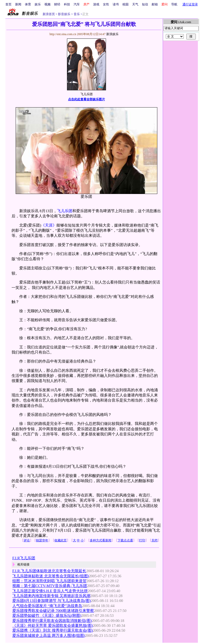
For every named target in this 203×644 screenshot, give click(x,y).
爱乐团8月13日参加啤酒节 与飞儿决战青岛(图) (52, 601)
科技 (67, 4)
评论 (27, 540)
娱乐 (38, 4)
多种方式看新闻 (101, 540)
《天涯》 (49, 225)
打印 (142, 540)
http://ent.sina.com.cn (63, 34)
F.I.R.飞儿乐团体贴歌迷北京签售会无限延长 (49, 571)
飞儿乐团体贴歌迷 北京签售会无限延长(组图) (51, 576)
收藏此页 (61, 540)
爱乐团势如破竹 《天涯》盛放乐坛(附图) (47, 616)
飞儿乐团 (65, 211)
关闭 (154, 540)
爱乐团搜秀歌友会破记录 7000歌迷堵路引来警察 (53, 611)
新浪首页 (49, 14)
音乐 (76, 14)
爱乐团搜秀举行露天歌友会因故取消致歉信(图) (52, 621)
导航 (174, 4)
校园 (125, 4)
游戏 (96, 4)
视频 (47, 4)
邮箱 (155, 4)
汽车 (77, 4)
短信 (145, 4)
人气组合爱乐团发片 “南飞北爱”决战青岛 (47, 606)
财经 (57, 4)
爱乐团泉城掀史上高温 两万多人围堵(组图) (49, 636)
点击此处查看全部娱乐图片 (86, 99)
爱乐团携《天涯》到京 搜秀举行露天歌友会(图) (53, 630)
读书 (116, 4)
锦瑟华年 (42, 540)
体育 (28, 4)
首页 (8, 4)
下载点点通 (125, 540)
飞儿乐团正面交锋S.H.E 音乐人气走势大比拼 (50, 591)
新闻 (18, 4)
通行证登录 (190, 4)
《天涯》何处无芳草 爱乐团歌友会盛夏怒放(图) (53, 626)
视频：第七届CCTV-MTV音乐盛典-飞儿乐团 (50, 586)
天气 (135, 4)
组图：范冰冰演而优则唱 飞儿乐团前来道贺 (49, 581)
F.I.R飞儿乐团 (24, 558)
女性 (106, 4)
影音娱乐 (64, 14)
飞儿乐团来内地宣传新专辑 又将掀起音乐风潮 (51, 596)
